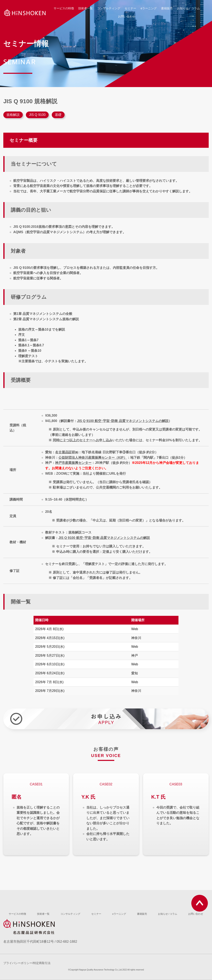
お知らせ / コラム (188, 8)
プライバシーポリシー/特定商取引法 (27, 963)
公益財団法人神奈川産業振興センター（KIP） (93, 458)
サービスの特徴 (64, 8)
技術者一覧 (86, 8)
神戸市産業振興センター (73, 463)
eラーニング (149, 8)
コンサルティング (109, 8)
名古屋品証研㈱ (67, 452)
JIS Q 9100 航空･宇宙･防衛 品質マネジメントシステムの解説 (123, 421)
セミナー (130, 8)
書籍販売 (167, 8)
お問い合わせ (127, 16)
